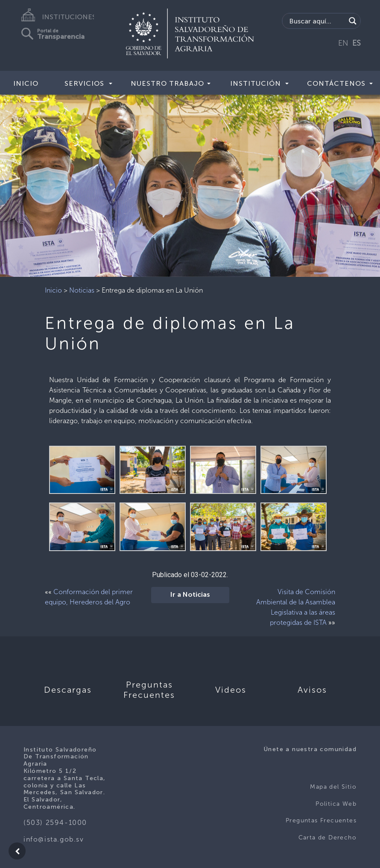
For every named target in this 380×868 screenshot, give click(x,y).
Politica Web (336, 804)
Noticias (82, 290)
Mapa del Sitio (333, 787)
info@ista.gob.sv (54, 839)
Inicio (26, 83)
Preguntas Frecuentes (321, 820)
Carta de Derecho (327, 838)
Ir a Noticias (190, 595)
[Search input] (316, 21)
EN (343, 43)
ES (357, 43)
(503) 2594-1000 (55, 823)
